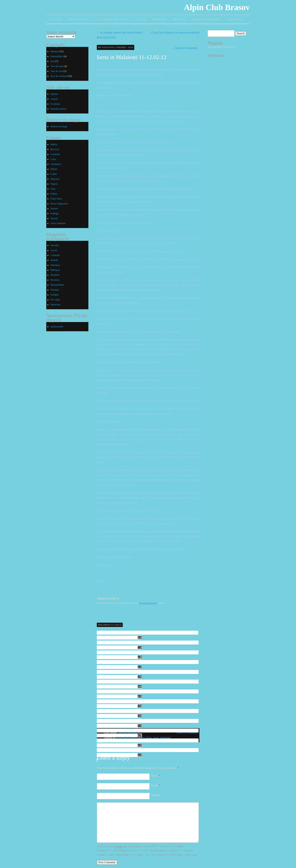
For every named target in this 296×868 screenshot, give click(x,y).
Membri (160, 19)
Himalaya (55, 265)
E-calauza (55, 104)
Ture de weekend (127, 733)
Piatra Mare (56, 199)
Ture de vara (57, 71)
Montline (55, 275)
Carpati (54, 99)
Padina (54, 194)
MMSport (55, 270)
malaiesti (165, 738)
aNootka (55, 245)
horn (149, 738)
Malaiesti (55, 179)
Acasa (56, 19)
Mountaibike (57, 56)
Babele (54, 144)
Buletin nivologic (59, 126)
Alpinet (54, 94)
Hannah (54, 260)
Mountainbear (57, 285)
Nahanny (55, 290)
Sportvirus (55, 305)
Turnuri (54, 218)
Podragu (54, 213)
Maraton (55, 51)
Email (156, 785)
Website (156, 795)
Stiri (53, 61)
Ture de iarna (57, 66)
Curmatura (56, 164)
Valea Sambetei (58, 223)
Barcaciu (55, 149)
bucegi (141, 738)
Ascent (54, 250)
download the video (148, 603)
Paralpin (54, 295)
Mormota (55, 280)
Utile (141, 19)
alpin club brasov (126, 738)
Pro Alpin (55, 300)
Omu (53, 189)
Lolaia (54, 174)
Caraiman (55, 154)
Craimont (55, 255)
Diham (54, 169)
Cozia (53, 159)
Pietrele (54, 209)
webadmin (108, 47)
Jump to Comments (185, 48)
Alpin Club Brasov (217, 7)
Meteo (180, 19)
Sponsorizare (57, 327)
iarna (156, 738)
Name (156, 776)
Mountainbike (206, 19)
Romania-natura (58, 109)
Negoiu (54, 184)
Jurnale (235, 19)
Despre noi (79, 19)
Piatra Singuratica (59, 204)
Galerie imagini (113, 19)
